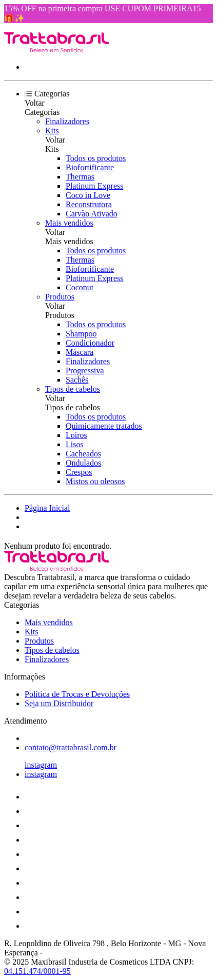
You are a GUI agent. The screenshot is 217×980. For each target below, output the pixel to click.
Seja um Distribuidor (59, 703)
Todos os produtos (96, 158)
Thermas (80, 177)
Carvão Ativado (92, 214)
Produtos (60, 297)
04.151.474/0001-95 (37, 971)
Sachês (77, 380)
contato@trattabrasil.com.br (71, 747)
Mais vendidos (69, 223)
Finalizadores (67, 121)
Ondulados (83, 463)
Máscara (80, 352)
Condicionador (90, 343)
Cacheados (83, 454)
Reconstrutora (89, 204)
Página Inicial (47, 508)
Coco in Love (88, 195)
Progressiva (85, 371)
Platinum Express (94, 186)
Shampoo (81, 334)
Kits (52, 131)
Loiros (76, 435)
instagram (41, 765)
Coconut (80, 287)
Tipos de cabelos (73, 389)
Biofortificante (90, 167)
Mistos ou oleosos (95, 481)
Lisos (75, 444)
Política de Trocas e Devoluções (77, 694)
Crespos (79, 472)
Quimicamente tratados (104, 426)
